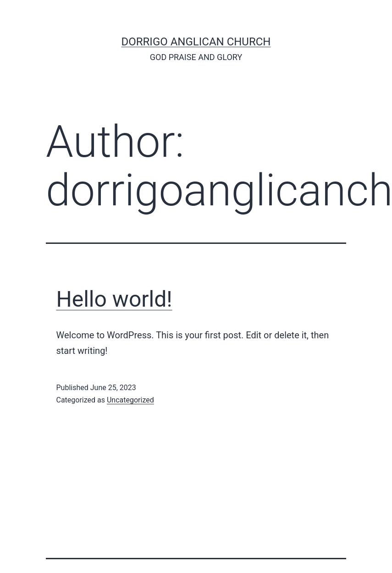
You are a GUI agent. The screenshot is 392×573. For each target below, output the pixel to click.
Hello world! (114, 299)
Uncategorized (130, 400)
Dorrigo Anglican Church (196, 42)
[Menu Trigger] (44, 26)
